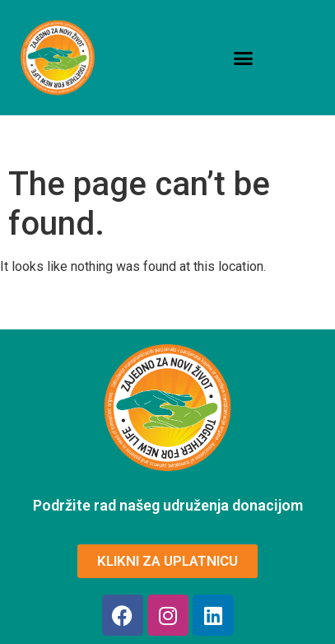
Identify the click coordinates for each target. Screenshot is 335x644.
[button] (244, 58)
